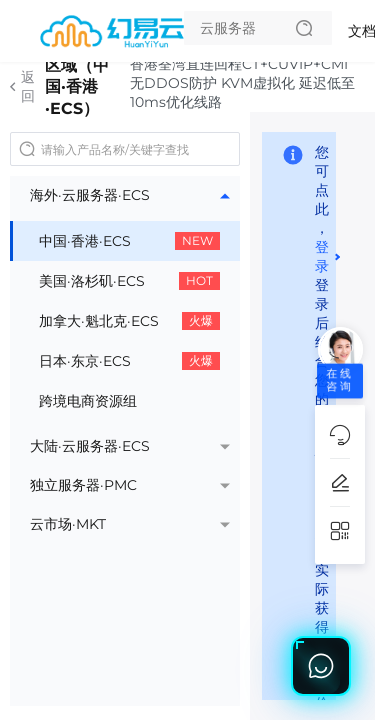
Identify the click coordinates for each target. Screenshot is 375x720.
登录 (322, 256)
